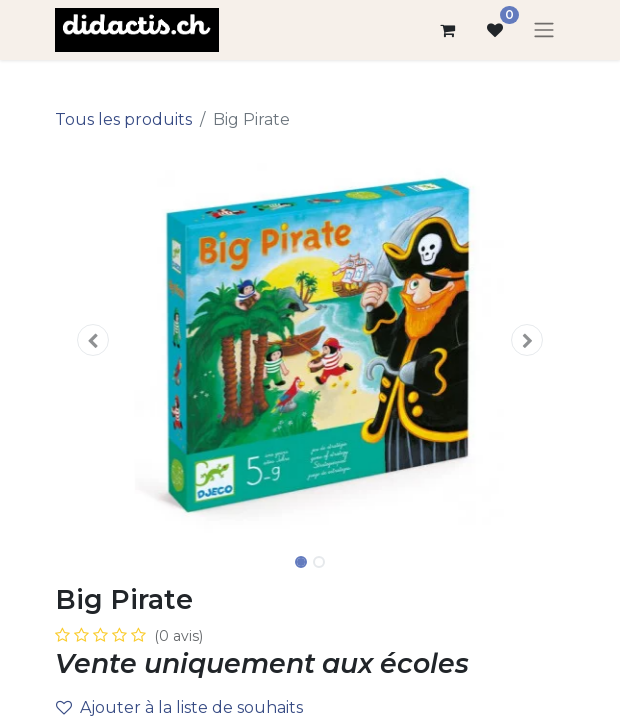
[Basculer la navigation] (544, 30)
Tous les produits (123, 119)
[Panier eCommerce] (447, 30)
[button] (93, 340)
